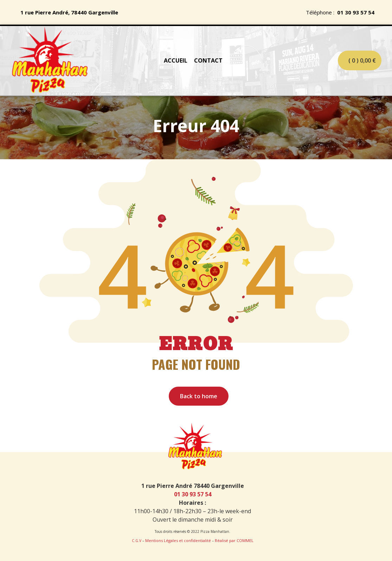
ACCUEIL (176, 60)
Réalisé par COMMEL (234, 540)
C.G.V (137, 541)
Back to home (199, 396)
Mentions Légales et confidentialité (178, 540)
